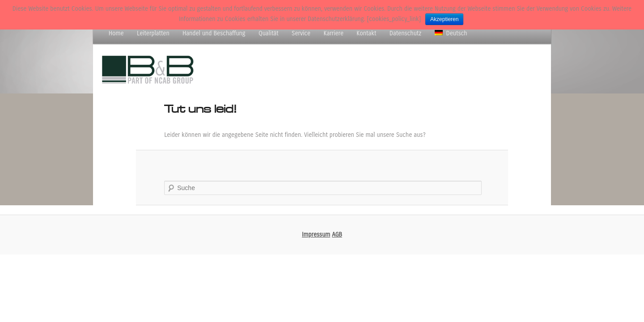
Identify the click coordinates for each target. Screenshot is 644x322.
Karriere (334, 34)
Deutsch (451, 34)
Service (301, 34)
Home (116, 34)
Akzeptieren (444, 19)
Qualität (269, 34)
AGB (337, 235)
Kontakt (366, 34)
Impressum (316, 235)
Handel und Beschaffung (214, 34)
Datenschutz (405, 34)
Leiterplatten (153, 34)
